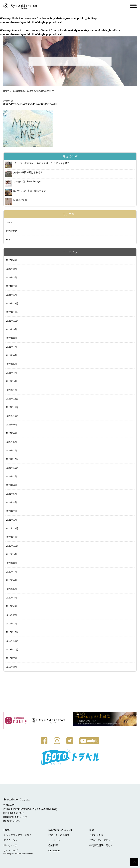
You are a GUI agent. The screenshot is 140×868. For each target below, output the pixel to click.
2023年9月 (11, 329)
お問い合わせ (96, 835)
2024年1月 (11, 295)
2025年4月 (11, 260)
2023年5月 (11, 364)
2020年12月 (12, 528)
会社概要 (53, 845)
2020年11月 (12, 537)
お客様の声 (12, 231)
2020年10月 (12, 546)
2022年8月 (11, 433)
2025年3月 (11, 269)
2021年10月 (12, 468)
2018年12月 (12, 632)
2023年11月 (12, 312)
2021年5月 (11, 494)
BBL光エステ (10, 845)
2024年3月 (11, 278)
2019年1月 (11, 624)
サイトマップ (10, 850)
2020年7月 (11, 572)
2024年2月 (11, 286)
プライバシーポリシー (100, 840)
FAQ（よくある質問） (60, 835)
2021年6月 (11, 485)
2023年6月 (11, 355)
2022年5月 (11, 442)
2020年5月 (11, 589)
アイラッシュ (10, 840)
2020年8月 (11, 563)
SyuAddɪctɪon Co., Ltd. (60, 830)
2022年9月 (11, 425)
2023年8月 (11, 338)
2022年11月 (12, 407)
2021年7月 (11, 477)
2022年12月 (12, 399)
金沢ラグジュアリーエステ (17, 835)
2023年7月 (11, 347)
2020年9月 (11, 554)
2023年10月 (12, 321)
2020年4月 (11, 598)
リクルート (54, 840)
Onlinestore (54, 850)
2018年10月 (12, 650)
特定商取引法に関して (100, 845)
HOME (6, 91)
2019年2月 (11, 615)
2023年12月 (12, 303)
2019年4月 (11, 606)
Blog (8, 240)
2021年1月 (11, 520)
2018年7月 (11, 658)
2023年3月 (11, 381)
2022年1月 (11, 451)
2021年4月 (11, 502)
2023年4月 (11, 373)
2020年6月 (11, 580)
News (9, 222)
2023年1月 (11, 390)
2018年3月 (11, 667)
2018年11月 (12, 641)
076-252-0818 (17, 813)
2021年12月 (12, 459)
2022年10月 (12, 416)
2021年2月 (11, 511)
